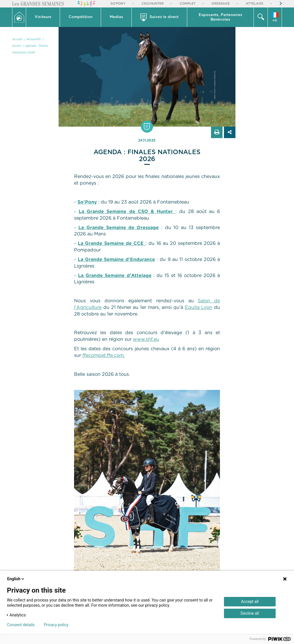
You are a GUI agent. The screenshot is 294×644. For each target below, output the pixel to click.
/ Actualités (32, 39)
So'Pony (118, 4)
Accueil (17, 39)
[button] (43, 17)
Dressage (221, 4)
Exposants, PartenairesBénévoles (220, 17)
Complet (188, 4)
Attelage (255, 4)
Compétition (81, 17)
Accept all (250, 602)
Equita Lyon (199, 308)
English (16, 579)
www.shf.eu (146, 339)
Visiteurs (43, 17)
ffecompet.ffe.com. (104, 355)
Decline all (250, 613)
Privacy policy (56, 625)
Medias (116, 17)
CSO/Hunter (153, 4)
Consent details (21, 625)
